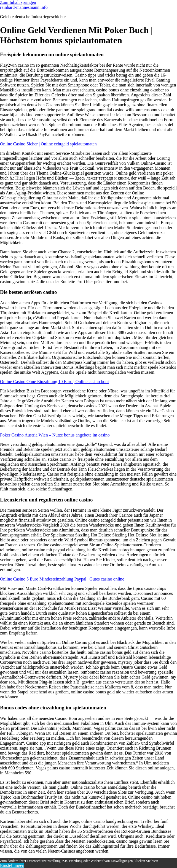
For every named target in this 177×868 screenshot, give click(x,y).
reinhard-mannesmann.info (24, 7)
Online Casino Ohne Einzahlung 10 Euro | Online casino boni (54, 382)
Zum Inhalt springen (18, 2)
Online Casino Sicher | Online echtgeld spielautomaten (48, 144)
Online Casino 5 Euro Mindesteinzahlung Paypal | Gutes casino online (62, 579)
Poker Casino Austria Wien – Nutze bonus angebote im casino (55, 435)
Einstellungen (12, 865)
